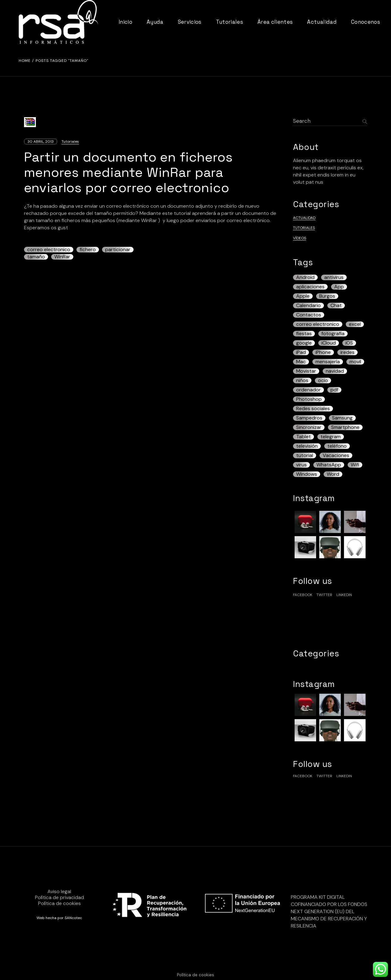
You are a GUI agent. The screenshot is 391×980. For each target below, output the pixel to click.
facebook (303, 595)
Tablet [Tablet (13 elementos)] (303, 437)
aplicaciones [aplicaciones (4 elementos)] (310, 287)
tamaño (36, 257)
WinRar (62, 257)
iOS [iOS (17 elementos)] (349, 343)
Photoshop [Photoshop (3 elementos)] (309, 399)
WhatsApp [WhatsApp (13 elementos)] (329, 465)
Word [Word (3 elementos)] (333, 474)
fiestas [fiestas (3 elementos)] (304, 334)
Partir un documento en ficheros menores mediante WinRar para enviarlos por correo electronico (128, 172)
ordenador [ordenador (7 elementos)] (308, 390)
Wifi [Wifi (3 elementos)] (355, 465)
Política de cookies (59, 903)
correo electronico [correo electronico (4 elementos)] (318, 324)
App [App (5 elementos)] (339, 287)
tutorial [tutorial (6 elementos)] (305, 455)
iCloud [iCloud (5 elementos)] (329, 343)
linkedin (344, 595)
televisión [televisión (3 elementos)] (307, 446)
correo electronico (49, 250)
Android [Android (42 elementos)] (305, 277)
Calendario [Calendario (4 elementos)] (308, 306)
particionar (118, 250)
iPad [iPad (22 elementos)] (301, 352)
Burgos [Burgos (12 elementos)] (327, 296)
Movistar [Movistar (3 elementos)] (306, 371)
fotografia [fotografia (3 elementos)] (333, 334)
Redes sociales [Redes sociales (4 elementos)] (313, 409)
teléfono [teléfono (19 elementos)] (337, 446)
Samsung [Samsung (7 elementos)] (342, 418)
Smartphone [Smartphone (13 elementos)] (345, 427)
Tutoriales (70, 142)
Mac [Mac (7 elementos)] (301, 362)
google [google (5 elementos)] (304, 343)
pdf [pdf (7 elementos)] (334, 390)
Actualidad (304, 218)
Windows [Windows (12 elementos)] (307, 474)
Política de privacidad (59, 897)
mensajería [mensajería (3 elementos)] (328, 362)
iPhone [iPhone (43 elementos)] (323, 352)
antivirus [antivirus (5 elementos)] (334, 277)
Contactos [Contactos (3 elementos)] (309, 315)
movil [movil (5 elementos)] (355, 362)
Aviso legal (59, 891)
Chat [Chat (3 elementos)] (336, 306)
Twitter (324, 595)
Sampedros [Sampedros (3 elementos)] (309, 418)
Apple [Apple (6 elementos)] (303, 296)
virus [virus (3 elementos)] (301, 465)
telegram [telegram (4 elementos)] (331, 437)
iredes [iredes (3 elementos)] (347, 352)
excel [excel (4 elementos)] (355, 324)
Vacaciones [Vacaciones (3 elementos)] (336, 455)
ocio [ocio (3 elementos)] (323, 381)
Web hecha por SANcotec (59, 918)
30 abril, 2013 (41, 142)
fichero (88, 250)
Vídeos (300, 238)
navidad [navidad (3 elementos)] (335, 371)
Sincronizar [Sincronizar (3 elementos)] (309, 427)
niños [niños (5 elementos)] (302, 381)
